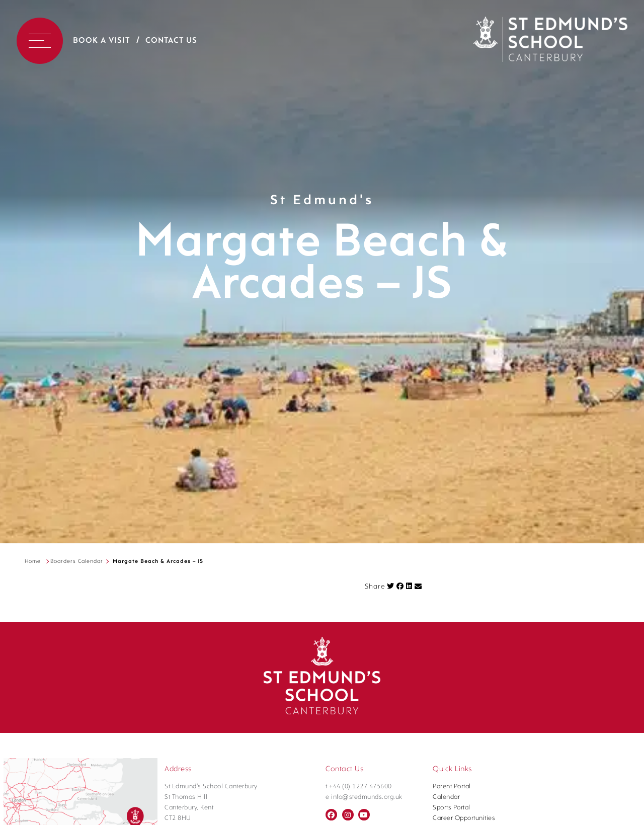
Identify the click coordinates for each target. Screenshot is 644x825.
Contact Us (171, 41)
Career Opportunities (464, 818)
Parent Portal (452, 787)
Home (33, 562)
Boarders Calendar (77, 562)
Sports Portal (452, 808)
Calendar (446, 797)
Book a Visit (101, 41)
